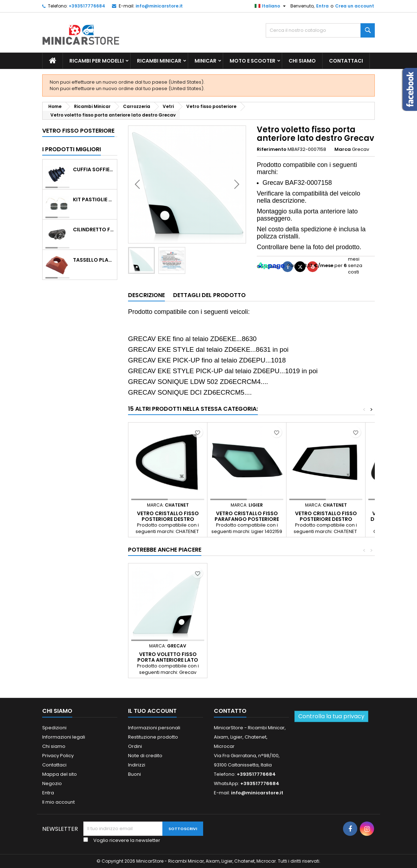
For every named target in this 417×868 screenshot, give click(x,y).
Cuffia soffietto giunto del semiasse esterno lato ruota (94, 169)
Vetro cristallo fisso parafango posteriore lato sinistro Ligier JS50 (247, 519)
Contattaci (346, 61)
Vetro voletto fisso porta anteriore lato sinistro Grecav (168, 660)
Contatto (230, 711)
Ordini (135, 746)
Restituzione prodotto (153, 737)
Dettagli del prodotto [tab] (209, 295)
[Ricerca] (320, 30)
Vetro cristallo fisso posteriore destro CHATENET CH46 (326, 519)
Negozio (52, 783)
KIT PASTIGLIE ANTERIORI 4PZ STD (94, 199)
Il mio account (58, 802)
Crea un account (355, 6)
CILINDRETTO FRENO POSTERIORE (94, 230)
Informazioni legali (64, 737)
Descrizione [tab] (146, 295)
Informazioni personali (154, 728)
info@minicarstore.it (159, 6)
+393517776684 (87, 6)
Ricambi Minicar (159, 61)
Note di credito (145, 756)
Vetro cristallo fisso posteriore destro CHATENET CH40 (168, 519)
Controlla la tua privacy (331, 716)
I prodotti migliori (72, 149)
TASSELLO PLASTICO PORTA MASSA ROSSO (94, 260)
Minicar (205, 61)
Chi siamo (302, 61)
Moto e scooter (252, 61)
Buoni (134, 774)
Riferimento (272, 149)
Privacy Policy (58, 756)
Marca (343, 149)
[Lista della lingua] (271, 6)
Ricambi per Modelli (97, 61)
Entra (322, 6)
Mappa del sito (60, 774)
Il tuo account (152, 711)
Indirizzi (137, 765)
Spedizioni (54, 728)
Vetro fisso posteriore (78, 131)
